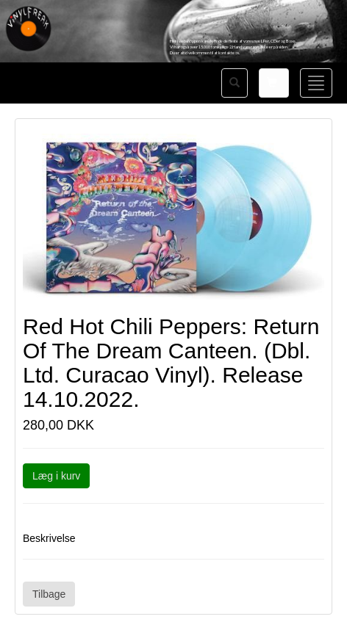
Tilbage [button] (49, 594)
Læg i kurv (56, 476)
